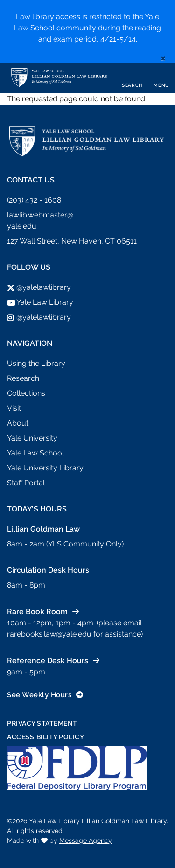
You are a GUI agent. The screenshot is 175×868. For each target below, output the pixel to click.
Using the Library (36, 363)
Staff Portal (26, 483)
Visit (14, 408)
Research (23, 378)
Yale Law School (35, 453)
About (18, 423)
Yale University (32, 438)
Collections (26, 393)
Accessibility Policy (45, 737)
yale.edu (22, 226)
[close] (163, 58)
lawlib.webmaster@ (40, 215)
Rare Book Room (37, 612)
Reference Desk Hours (48, 661)
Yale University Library (45, 468)
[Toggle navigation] (161, 78)
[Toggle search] (132, 78)
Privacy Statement (42, 723)
